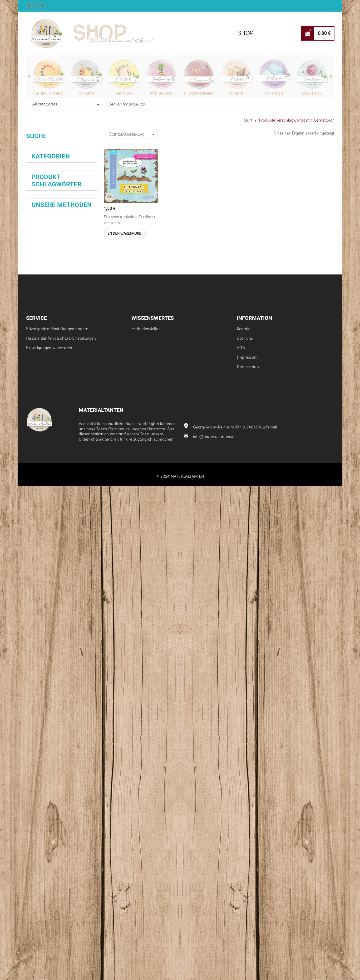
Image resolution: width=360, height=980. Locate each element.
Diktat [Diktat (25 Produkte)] (85, 383)
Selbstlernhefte (45, 656)
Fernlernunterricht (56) (52, 227)
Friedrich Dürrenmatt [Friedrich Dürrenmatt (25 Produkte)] (45, 425)
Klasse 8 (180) (44, 322)
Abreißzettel (46, 730)
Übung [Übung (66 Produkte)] (80, 615)
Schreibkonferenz (50, 703)
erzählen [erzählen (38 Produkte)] (77, 394)
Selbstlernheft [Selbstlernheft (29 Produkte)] (73, 583)
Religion (274, 94)
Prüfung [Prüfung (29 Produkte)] (38, 531)
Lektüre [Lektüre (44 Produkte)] (40, 499)
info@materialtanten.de (210, 931)
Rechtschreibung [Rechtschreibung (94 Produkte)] (61, 562)
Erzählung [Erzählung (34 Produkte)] (41, 404)
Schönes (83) (43, 255)
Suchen (37, 156)
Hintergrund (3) (46, 236)
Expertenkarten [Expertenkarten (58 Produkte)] (52, 415)
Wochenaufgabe (46, 721)
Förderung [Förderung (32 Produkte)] (70, 425)
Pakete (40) (42, 217)
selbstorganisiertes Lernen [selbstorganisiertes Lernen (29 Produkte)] (52, 594)
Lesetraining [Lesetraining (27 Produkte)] (62, 510)
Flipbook (74, 684)
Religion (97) (42, 208)
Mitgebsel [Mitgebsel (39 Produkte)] (41, 520)
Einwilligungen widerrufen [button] (49, 842)
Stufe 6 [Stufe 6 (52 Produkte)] (60, 604)
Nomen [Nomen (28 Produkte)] (83, 520)
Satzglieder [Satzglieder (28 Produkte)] (67, 573)
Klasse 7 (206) (44, 312)
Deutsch (124, 94)
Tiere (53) (40, 341)
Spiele (68, 693)
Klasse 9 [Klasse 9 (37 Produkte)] (65, 457)
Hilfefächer (64, 739)
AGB (241, 842)
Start (248, 120)
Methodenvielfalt (146, 823)
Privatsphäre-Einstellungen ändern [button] (57, 823)
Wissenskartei (46, 675)
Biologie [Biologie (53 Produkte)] (42, 383)
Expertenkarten (51, 666)
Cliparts (86, 94)
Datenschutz (248, 861)
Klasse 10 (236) (45, 284)
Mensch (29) (43, 246)
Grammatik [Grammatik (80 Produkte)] (50, 436)
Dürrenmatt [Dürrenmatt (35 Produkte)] (43, 394)
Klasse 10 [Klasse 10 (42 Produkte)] (41, 467)
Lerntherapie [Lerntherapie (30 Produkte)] (61, 499)
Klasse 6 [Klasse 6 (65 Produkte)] (43, 457)
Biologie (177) (43, 189)
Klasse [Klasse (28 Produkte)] (36, 446)
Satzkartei (41, 739)
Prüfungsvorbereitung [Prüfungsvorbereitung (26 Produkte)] (61, 531)
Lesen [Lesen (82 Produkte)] (41, 510)
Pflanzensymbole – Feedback (130, 217)
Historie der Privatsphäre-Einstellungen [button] (61, 833)
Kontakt (244, 823)
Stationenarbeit (48, 684)
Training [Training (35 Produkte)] (78, 604)
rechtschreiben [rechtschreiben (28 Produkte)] (42, 541)
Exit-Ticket (75, 730)
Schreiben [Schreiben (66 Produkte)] (46, 583)
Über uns (245, 833)
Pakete (237, 94)
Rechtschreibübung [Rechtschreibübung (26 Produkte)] (44, 573)
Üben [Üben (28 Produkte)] (65, 615)
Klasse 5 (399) (44, 293)
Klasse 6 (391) (44, 303)
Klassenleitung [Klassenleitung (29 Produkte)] (43, 489)
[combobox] (65, 105)
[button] (125, 234)
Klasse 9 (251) (44, 331)
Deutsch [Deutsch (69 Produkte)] (66, 383)
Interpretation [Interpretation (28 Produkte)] (81, 436)
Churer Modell (48, 94)
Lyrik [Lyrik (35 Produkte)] (78, 510)
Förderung (161, 94)
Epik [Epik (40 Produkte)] (61, 394)
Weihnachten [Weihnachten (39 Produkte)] (45, 615)
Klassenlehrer (199, 94)
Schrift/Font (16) (46, 265)
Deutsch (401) (44, 198)
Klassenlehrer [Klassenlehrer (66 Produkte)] (51, 478)
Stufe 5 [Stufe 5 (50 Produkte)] (40, 605)
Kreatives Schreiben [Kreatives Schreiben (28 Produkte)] (71, 488)
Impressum (247, 852)
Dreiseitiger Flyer (49, 748)
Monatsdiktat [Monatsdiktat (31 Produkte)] (64, 520)
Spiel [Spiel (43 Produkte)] (80, 594)
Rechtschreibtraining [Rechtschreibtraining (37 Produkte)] (51, 552)
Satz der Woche (51, 711)
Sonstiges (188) (45, 274)
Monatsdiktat (45, 693)
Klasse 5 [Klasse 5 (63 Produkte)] (55, 446)
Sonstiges (312, 94)
